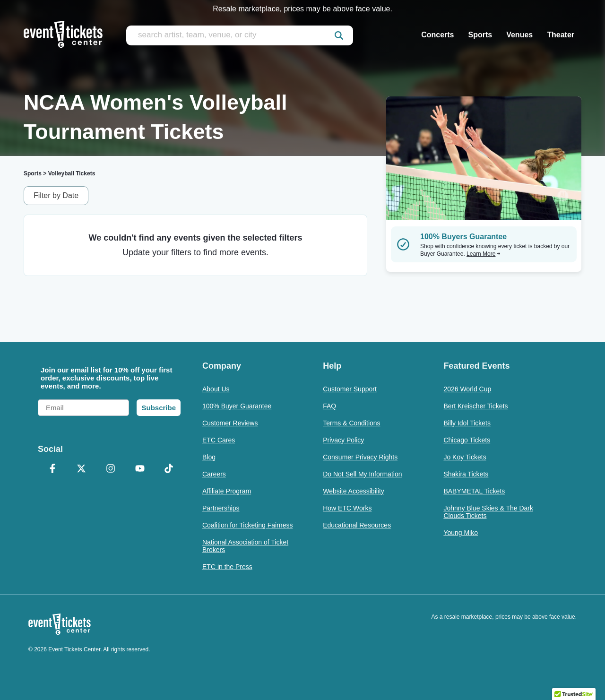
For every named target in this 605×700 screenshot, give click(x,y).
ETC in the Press (227, 567)
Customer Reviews (230, 423)
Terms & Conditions (351, 423)
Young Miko (461, 533)
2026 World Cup (467, 389)
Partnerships (221, 508)
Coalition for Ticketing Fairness (247, 525)
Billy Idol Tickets (467, 423)
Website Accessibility (354, 491)
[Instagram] (111, 469)
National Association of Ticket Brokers (245, 546)
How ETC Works (347, 508)
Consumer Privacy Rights (360, 457)
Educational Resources (357, 525)
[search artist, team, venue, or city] (240, 35)
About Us (216, 389)
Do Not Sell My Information (362, 474)
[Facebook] (52, 469)
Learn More (484, 254)
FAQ (329, 406)
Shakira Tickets (466, 474)
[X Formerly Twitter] (82, 469)
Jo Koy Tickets (465, 457)
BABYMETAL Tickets (474, 491)
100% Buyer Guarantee (237, 406)
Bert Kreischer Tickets (475, 406)
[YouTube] (140, 469)
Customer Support (350, 389)
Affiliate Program (227, 491)
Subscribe (159, 408)
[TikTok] (169, 469)
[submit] (339, 35)
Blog (209, 457)
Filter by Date (56, 195)
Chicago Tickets (467, 440)
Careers (214, 474)
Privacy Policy (343, 440)
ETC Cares (219, 440)
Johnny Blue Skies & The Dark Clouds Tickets (488, 512)
